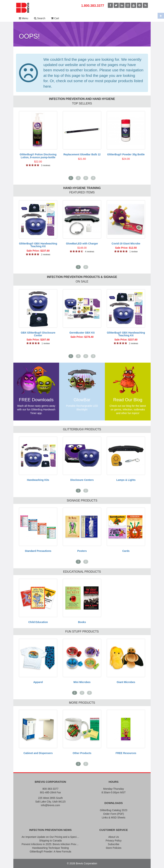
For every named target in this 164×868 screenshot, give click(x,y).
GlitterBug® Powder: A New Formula (50, 852)
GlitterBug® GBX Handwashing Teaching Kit (38, 245)
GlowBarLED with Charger (82, 244)
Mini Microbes (82, 682)
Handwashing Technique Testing (50, 848)
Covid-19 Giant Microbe (126, 244)
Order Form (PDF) (114, 814)
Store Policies (114, 848)
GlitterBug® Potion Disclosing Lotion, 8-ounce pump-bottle (38, 156)
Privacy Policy (114, 841)
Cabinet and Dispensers (38, 753)
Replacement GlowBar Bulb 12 (82, 154)
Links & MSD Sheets (113, 818)
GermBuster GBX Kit (82, 333)
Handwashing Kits (38, 480)
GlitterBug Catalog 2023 (114, 810)
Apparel (38, 682)
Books (82, 622)
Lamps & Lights (126, 480)
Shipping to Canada (50, 841)
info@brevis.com (50, 805)
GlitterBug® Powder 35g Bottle (126, 154)
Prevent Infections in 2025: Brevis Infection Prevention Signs (50, 844)
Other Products (82, 753)
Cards (126, 551)
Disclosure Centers (82, 480)
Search (40, 18)
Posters (82, 551)
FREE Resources (126, 753)
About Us (114, 837)
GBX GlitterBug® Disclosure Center (38, 334)
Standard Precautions (38, 551)
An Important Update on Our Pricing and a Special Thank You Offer (50, 837)
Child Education (38, 622)
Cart (55, 18)
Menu (24, 18)
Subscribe (113, 844)
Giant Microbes (126, 682)
